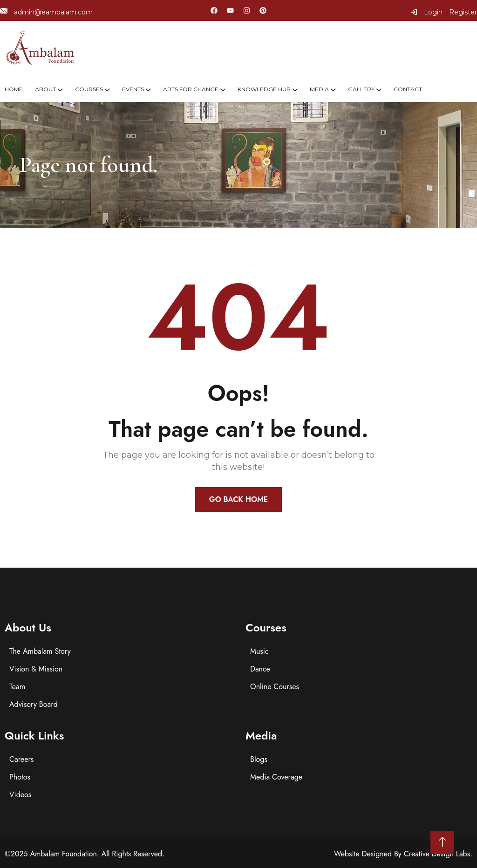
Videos (20, 795)
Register (463, 12)
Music (259, 651)
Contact (408, 89)
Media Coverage (276, 777)
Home (14, 89)
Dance (260, 669)
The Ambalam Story (40, 651)
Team (17, 687)
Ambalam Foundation (63, 854)
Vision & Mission (36, 669)
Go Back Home (238, 499)
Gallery (361, 89)
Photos (20, 777)
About (45, 89)
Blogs (259, 759)
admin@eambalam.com (46, 12)
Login (427, 12)
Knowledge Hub (264, 89)
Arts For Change (191, 89)
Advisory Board (34, 704)
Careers (21, 759)
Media (319, 89)
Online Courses (275, 687)
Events (133, 89)
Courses (89, 89)
